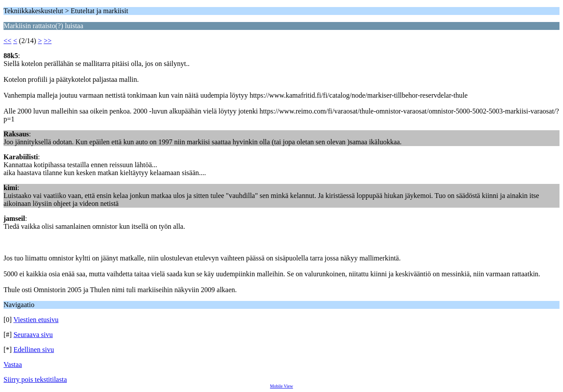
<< (7, 41)
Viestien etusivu (36, 320)
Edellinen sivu (34, 350)
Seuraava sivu (33, 335)
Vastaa (13, 365)
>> (48, 41)
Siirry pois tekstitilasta (35, 379)
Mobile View (281, 386)
